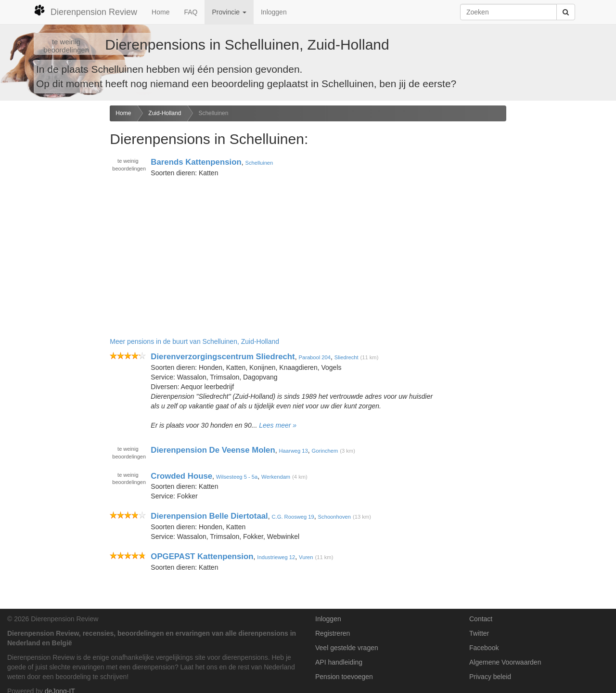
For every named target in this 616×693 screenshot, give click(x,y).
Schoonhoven (334, 517)
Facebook (484, 648)
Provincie (229, 12)
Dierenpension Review (85, 11)
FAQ (191, 12)
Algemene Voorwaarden (505, 662)
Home (160, 12)
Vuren (306, 557)
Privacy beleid (490, 677)
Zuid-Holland (165, 113)
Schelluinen (213, 113)
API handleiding (339, 662)
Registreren (333, 633)
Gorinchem (325, 451)
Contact (481, 619)
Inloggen (274, 12)
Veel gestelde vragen (347, 648)
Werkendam (276, 476)
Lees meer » (278, 425)
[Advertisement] (51, 257)
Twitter (479, 633)
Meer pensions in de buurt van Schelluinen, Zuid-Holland (194, 341)
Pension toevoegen (344, 677)
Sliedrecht (346, 357)
